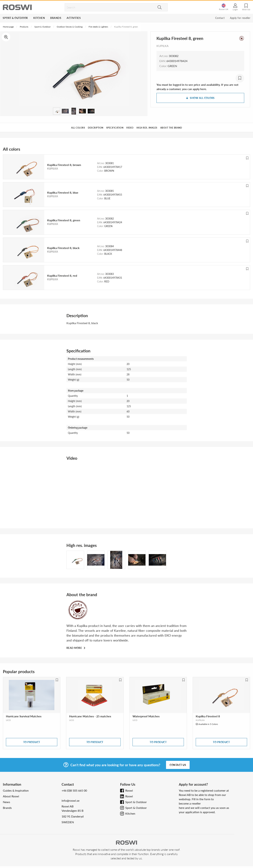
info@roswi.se (70, 800)
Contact (220, 18)
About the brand (171, 128)
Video (130, 128)
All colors (78, 128)
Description (96, 128)
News (6, 802)
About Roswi (11, 796)
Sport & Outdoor (15, 18)
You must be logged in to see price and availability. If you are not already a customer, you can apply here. (197, 87)
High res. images (147, 128)
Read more (75, 648)
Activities (74, 18)
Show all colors (200, 98)
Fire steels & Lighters (98, 27)
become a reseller (190, 803)
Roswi (129, 790)
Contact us (178, 765)
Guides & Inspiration (16, 790)
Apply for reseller (240, 18)
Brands (56, 18)
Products (24, 27)
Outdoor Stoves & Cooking (70, 27)
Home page (8, 27)
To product (32, 742)
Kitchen (39, 18)
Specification (115, 128)
